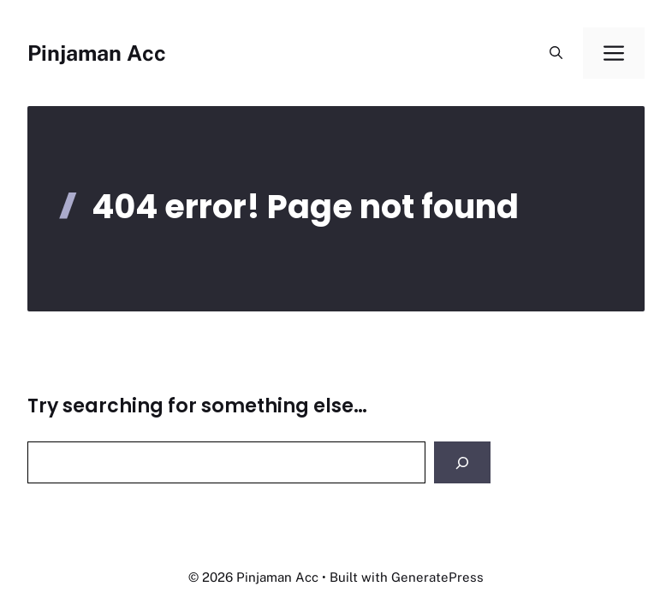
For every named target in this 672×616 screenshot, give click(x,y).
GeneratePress (437, 577)
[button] (556, 53)
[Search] (462, 462)
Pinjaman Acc (97, 53)
